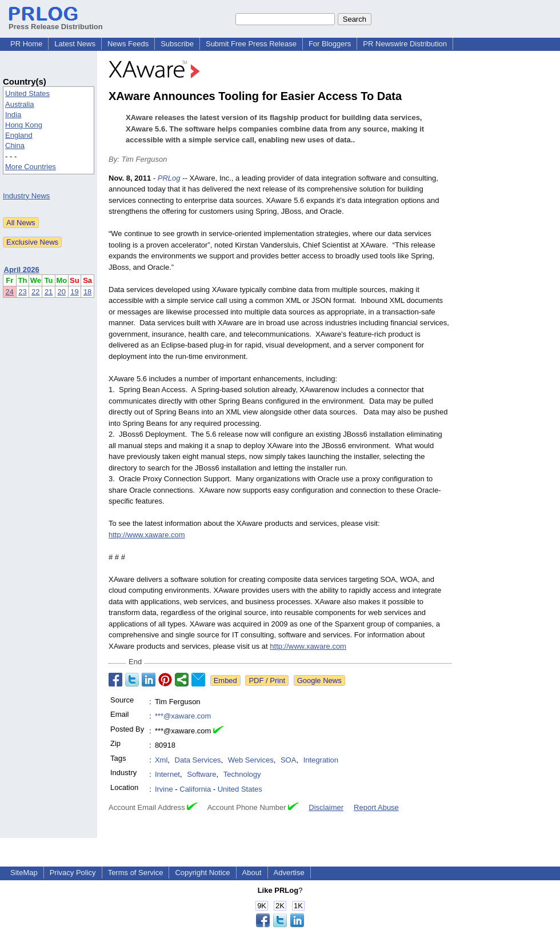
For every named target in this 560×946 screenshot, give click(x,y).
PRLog (169, 178)
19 (74, 292)
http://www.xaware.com (147, 535)
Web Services (251, 760)
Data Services (198, 760)
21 (49, 292)
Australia (20, 104)
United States (27, 93)
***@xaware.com (183, 716)
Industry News (26, 196)
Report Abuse (376, 807)
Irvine (164, 789)
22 (35, 292)
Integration (321, 760)
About (252, 873)
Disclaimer (326, 807)
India (13, 115)
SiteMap (24, 873)
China (15, 145)
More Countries (31, 167)
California (195, 789)
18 (87, 292)
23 (22, 292)
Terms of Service (136, 873)
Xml (161, 760)
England (19, 135)
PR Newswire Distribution (405, 44)
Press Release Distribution (56, 22)
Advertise (289, 873)
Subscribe (177, 44)
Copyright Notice (202, 873)
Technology (242, 774)
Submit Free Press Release (251, 44)
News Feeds (128, 44)
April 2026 (22, 270)
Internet (167, 774)
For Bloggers (330, 44)
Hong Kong (24, 125)
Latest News (75, 44)
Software (201, 774)
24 (10, 292)
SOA (288, 760)
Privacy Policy (73, 873)
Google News (319, 680)
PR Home (26, 44)
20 (62, 292)
